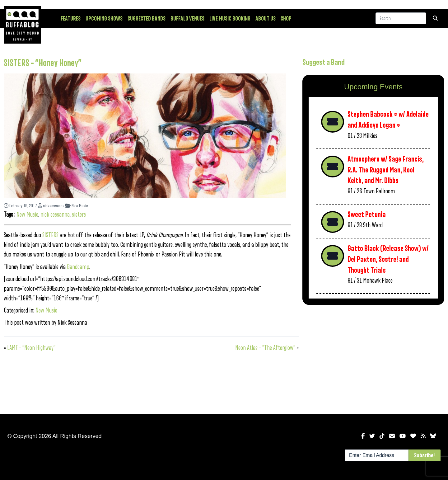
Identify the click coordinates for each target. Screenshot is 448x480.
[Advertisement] (373, 358)
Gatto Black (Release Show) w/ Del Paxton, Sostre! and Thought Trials (388, 259)
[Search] (401, 18)
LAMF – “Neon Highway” (31, 348)
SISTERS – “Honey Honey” (43, 63)
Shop (286, 19)
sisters (79, 215)
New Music (77, 206)
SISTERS (50, 235)
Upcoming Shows (104, 19)
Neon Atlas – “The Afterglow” (265, 348)
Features (71, 19)
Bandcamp (78, 267)
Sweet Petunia (367, 215)
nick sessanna (55, 215)
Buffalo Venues (187, 19)
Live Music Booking (230, 19)
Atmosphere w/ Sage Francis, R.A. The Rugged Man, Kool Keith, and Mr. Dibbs (386, 170)
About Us (266, 19)
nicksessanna (51, 206)
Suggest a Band (324, 62)
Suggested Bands (147, 19)
